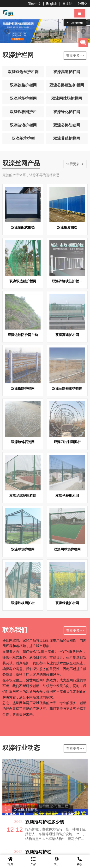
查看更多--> (75, 56)
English (52, 4)
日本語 (67, 4)
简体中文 (34, 4)
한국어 (83, 4)
